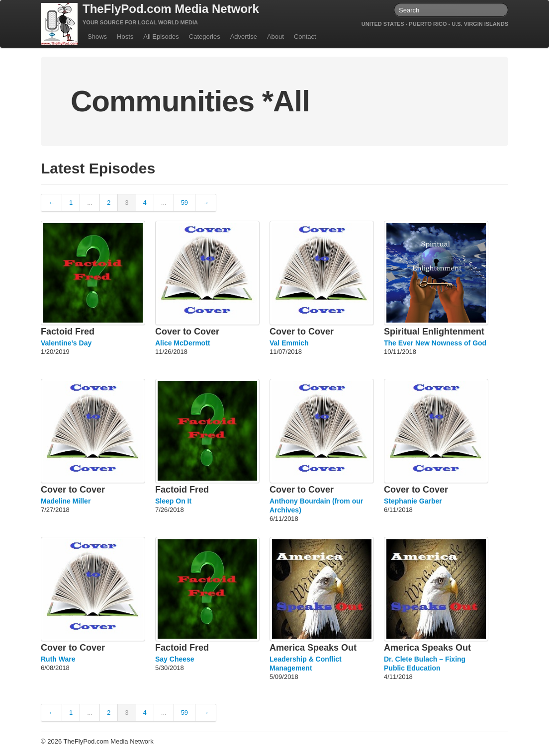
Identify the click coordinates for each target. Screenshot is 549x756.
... (90, 203)
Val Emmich (289, 343)
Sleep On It (173, 501)
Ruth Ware (58, 659)
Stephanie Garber (413, 501)
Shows (97, 37)
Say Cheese (175, 659)
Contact (305, 37)
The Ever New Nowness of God (435, 343)
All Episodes (161, 37)
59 (184, 203)
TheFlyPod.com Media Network (171, 9)
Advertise (244, 37)
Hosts (125, 37)
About (275, 37)
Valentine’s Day (66, 343)
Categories (205, 37)
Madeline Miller (66, 501)
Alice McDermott (183, 343)
